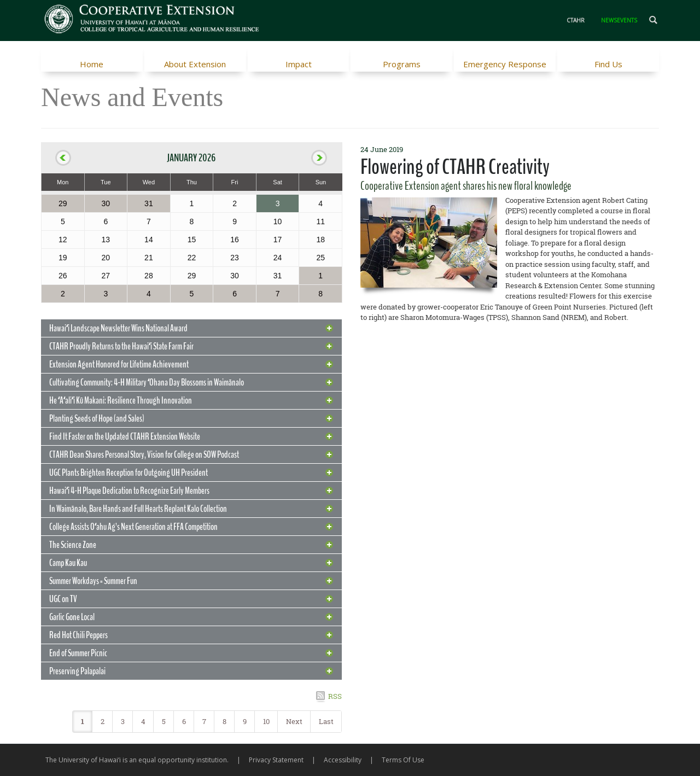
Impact (299, 64)
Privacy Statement (276, 760)
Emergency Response (505, 64)
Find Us (608, 64)
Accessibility (343, 760)
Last (326, 721)
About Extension (195, 64)
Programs (402, 64)
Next (294, 721)
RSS (335, 696)
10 (266, 721)
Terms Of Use (403, 760)
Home (92, 64)
